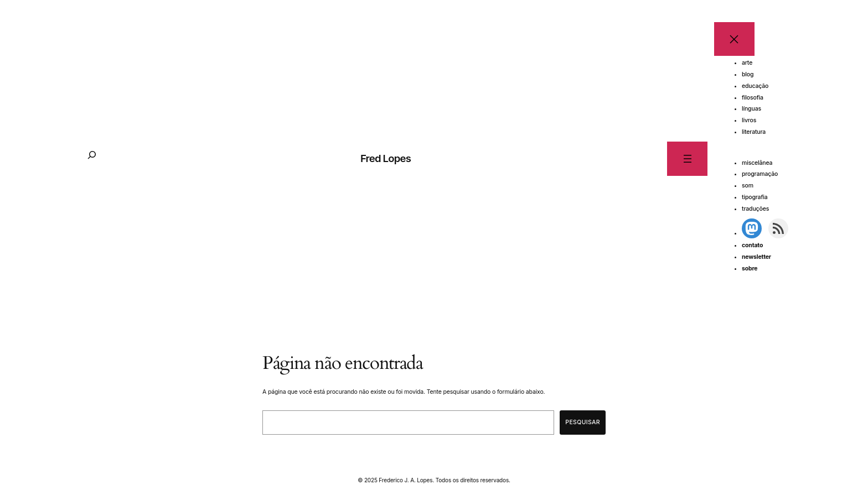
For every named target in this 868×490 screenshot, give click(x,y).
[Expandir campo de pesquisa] (92, 159)
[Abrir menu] (687, 158)
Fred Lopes (386, 158)
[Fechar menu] (734, 39)
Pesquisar (583, 422)
